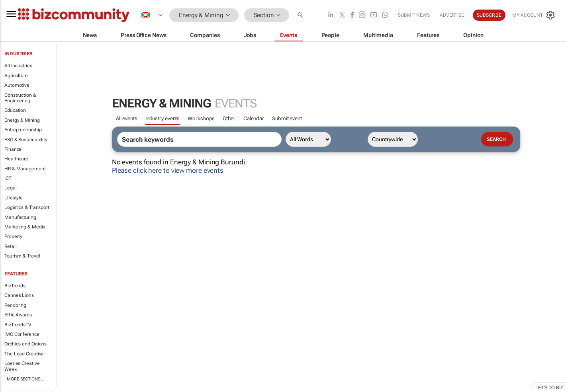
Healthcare (16, 159)
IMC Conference (22, 334)
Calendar (254, 118)
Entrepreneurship (23, 130)
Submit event (287, 118)
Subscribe (489, 15)
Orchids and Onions (25, 344)
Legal (11, 188)
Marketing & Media (25, 227)
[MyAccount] (534, 15)
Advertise (452, 15)
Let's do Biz (549, 388)
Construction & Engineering (20, 98)
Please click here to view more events (168, 170)
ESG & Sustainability (26, 140)
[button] (301, 15)
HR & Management (25, 169)
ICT (8, 178)
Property (13, 236)
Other (229, 118)
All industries (18, 66)
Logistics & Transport (27, 207)
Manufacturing (20, 217)
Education (15, 110)
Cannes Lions (19, 295)
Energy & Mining (22, 120)
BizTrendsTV (18, 325)
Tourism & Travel (22, 256)
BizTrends (15, 286)
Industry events (163, 118)
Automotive (17, 85)
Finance (13, 149)
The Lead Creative (24, 354)
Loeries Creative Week (22, 366)
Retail (10, 246)
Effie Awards (18, 315)
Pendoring (15, 305)
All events (127, 118)
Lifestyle (14, 198)
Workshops (201, 118)
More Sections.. (25, 379)
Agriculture (16, 76)
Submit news (414, 15)
